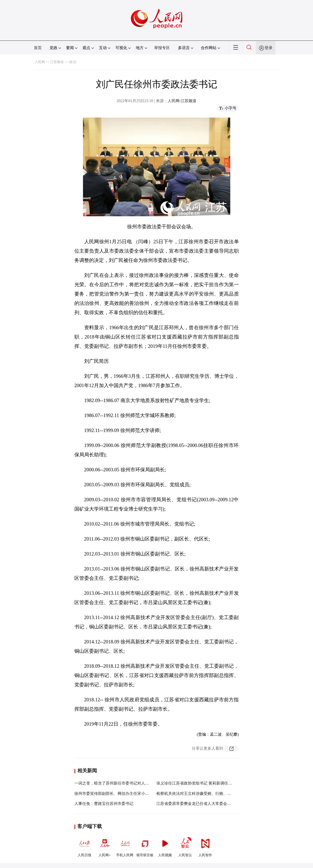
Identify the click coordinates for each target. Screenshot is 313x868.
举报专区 (162, 48)
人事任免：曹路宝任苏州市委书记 (104, 804)
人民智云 (185, 846)
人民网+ (105, 846)
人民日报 (84, 846)
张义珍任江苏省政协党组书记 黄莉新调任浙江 (196, 783)
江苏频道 (57, 62)
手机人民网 (125, 846)
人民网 (40, 62)
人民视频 (165, 846)
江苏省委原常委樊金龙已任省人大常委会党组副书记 (202, 804)
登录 (269, 48)
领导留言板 (145, 846)
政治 (73, 62)
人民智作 (205, 846)
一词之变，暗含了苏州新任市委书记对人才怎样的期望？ (123, 783)
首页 (38, 48)
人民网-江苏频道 (182, 101)
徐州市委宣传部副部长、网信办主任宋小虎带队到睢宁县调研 (127, 793)
